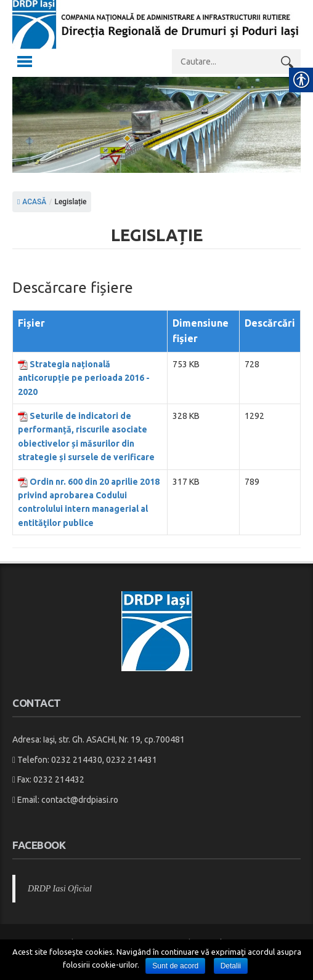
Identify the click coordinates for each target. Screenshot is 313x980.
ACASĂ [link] (32, 202)
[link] (156, 38)
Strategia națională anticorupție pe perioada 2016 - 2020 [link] (84, 378)
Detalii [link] (231, 966)
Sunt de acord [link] (175, 966)
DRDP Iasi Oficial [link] (60, 889)
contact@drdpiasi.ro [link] (80, 800)
